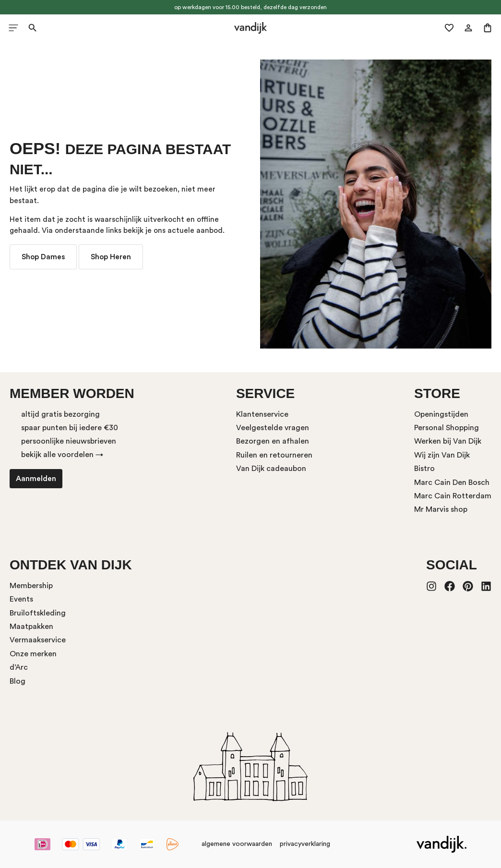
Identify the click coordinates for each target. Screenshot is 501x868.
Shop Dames (43, 257)
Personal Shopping (447, 428)
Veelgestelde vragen (273, 428)
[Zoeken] (33, 28)
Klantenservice (262, 414)
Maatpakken (31, 627)
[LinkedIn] (486, 587)
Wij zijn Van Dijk (442, 455)
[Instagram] (431, 587)
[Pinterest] (468, 587)
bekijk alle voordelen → (62, 455)
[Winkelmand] (488, 28)
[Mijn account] (468, 28)
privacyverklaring (305, 844)
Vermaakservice (38, 640)
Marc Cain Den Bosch (452, 482)
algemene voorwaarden (237, 844)
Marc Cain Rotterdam (453, 496)
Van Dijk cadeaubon (271, 469)
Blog (18, 681)
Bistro (424, 469)
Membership (31, 586)
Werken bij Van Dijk (448, 441)
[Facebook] (450, 587)
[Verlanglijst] (449, 28)
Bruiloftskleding (38, 613)
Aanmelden (36, 479)
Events (21, 599)
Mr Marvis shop (441, 509)
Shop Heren (111, 257)
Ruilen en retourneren (274, 455)
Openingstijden (441, 414)
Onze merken (33, 654)
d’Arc (19, 667)
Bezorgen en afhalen (273, 441)
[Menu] (13, 28)
